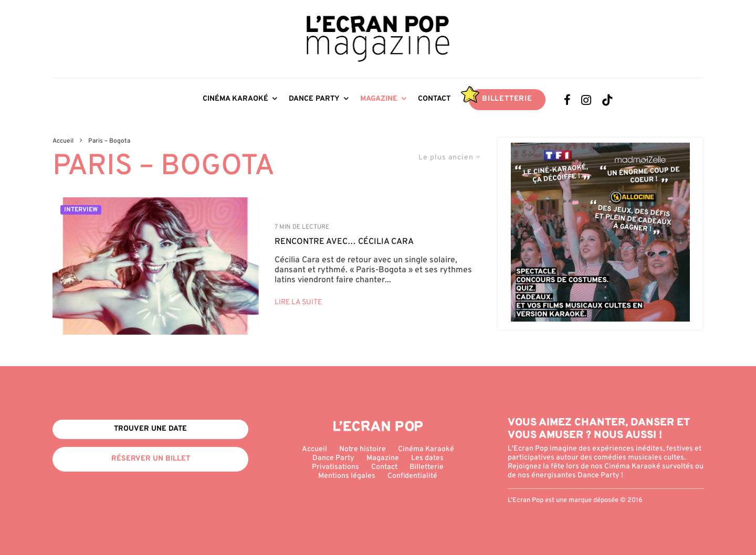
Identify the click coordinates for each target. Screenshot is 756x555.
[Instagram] (586, 100)
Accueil (314, 449)
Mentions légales (347, 476)
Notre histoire (363, 449)
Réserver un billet (151, 459)
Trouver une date (150, 429)
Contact (434, 99)
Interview (81, 210)
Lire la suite (298, 302)
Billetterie (507, 99)
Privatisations (335, 467)
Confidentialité (412, 476)
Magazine (379, 99)
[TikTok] (607, 100)
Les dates (427, 458)
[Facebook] (567, 100)
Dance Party (314, 99)
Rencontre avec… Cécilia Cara (344, 242)
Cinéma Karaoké (235, 99)
